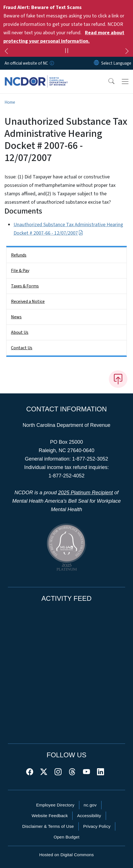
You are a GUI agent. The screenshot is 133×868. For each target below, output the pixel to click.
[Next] (127, 52)
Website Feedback (50, 816)
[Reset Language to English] (96, 63)
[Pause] (66, 51)
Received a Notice (28, 302)
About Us (20, 332)
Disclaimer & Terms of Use (48, 826)
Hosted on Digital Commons (66, 855)
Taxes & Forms (25, 286)
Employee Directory (55, 805)
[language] (116, 63)
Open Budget (67, 837)
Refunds (19, 255)
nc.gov (90, 805)
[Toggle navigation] (125, 81)
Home (10, 102)
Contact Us (22, 348)
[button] (108, 81)
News (16, 317)
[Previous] (6, 52)
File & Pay (20, 271)
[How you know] (51, 63)
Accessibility (89, 816)
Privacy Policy (97, 826)
